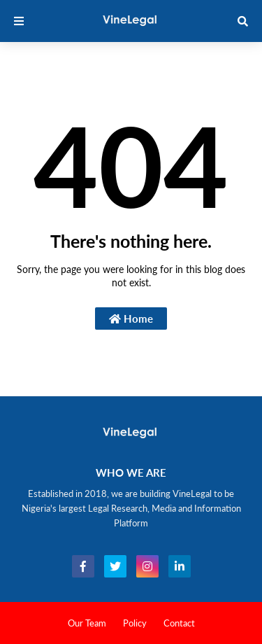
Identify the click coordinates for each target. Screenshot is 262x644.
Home (131, 318)
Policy (135, 623)
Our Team (87, 623)
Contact (179, 623)
